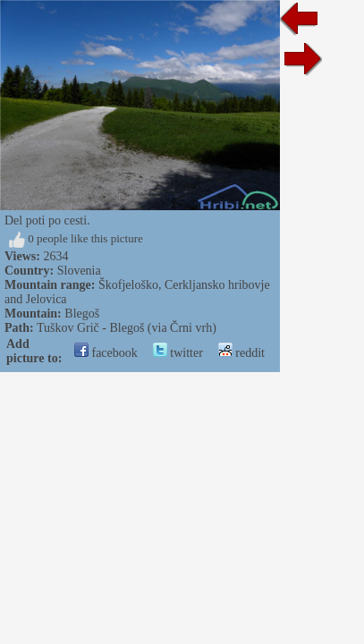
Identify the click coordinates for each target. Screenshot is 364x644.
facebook (106, 353)
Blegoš (82, 314)
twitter (178, 353)
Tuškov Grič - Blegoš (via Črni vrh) (127, 328)
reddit (241, 353)
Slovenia (79, 271)
